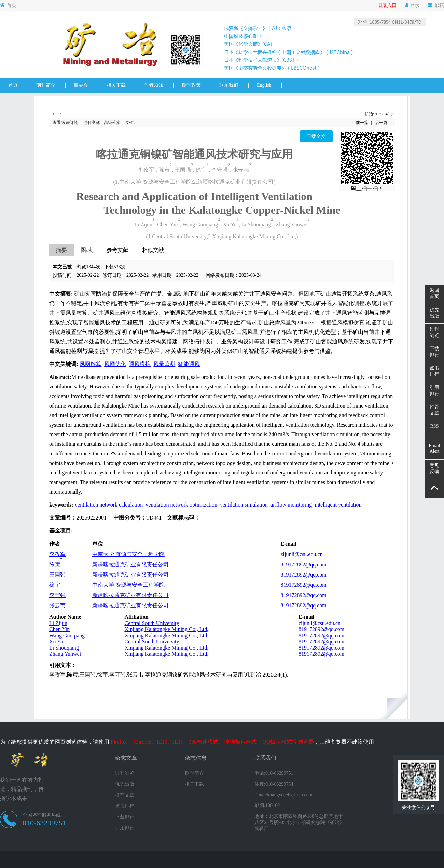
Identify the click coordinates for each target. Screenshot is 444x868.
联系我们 (229, 85)
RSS (435, 426)
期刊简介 (46, 85)
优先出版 (125, 784)
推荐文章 (125, 795)
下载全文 (316, 136)
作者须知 (154, 85)
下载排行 (125, 817)
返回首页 (434, 293)
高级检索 (112, 123)
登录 (412, 5)
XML (130, 123)
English (264, 85)
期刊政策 (191, 85)
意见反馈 (434, 468)
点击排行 (125, 806)
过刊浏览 (92, 123)
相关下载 (116, 85)
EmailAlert (434, 448)
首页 (8, 5)
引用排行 (125, 828)
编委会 (81, 85)
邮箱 (436, 5)
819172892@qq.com (303, 564)
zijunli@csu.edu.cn (301, 554)
